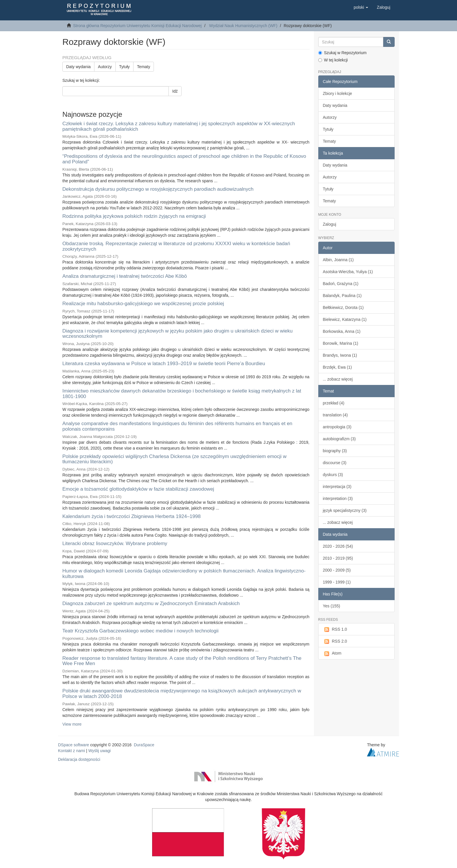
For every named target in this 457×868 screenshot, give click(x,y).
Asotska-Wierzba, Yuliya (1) (348, 272)
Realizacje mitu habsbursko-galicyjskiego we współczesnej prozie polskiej (143, 304)
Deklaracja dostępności (79, 759)
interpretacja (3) (337, 487)
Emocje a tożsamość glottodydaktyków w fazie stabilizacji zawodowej (138, 489)
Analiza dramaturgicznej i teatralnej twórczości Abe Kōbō (125, 276)
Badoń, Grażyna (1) (341, 284)
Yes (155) (332, 606)
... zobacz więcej (338, 379)
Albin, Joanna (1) (338, 260)
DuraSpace (144, 745)
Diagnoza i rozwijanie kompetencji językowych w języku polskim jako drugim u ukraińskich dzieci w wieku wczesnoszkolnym (177, 334)
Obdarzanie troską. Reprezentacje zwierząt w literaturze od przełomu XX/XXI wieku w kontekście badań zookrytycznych (176, 246)
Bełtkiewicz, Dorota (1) (343, 307)
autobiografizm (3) (339, 439)
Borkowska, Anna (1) (342, 331)
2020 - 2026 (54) (338, 546)
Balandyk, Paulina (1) (342, 296)
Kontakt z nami (72, 751)
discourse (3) (335, 463)
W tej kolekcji (333, 60)
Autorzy (105, 67)
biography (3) (335, 451)
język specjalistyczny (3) (345, 510)
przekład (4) (334, 403)
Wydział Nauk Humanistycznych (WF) (243, 26)
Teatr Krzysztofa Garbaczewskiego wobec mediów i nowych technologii (140, 631)
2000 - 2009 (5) (337, 570)
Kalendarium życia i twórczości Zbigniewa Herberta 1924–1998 (131, 516)
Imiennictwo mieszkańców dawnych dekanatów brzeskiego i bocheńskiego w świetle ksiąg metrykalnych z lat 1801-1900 (182, 394)
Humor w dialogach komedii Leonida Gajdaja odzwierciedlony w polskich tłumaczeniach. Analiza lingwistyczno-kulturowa (184, 574)
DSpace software (74, 745)
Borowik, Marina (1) (341, 343)
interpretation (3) (338, 498)
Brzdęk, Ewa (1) (338, 367)
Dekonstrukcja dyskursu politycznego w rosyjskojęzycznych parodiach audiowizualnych (158, 189)
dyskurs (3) (333, 475)
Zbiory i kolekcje (338, 93)
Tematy (144, 67)
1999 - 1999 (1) (337, 582)
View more (72, 724)
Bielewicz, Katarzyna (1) (345, 319)
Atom (332, 653)
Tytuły (125, 67)
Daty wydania (78, 67)
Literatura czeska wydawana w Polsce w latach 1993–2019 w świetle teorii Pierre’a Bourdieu (164, 364)
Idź (175, 91)
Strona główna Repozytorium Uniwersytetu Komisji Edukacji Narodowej (137, 26)
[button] (361, 7)
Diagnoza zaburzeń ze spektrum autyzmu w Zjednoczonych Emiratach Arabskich (151, 603)
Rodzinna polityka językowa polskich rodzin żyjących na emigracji (134, 216)
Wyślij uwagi (100, 751)
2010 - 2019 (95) (338, 558)
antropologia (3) (337, 427)
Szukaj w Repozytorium (342, 53)
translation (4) (335, 415)
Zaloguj (330, 224)
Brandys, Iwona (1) (340, 355)
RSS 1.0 (335, 630)
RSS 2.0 (335, 641)
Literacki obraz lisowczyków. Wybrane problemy (115, 543)
